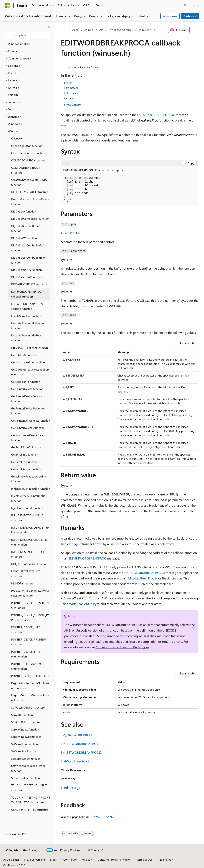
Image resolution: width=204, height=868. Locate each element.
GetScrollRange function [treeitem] (26, 469)
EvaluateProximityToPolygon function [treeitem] (28, 326)
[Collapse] (49, 27)
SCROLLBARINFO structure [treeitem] (28, 707)
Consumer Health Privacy (113, 860)
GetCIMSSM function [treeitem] (24, 355)
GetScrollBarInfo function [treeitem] (27, 447)
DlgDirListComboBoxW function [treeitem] (25, 228)
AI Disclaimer (11, 860)
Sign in (195, 5)
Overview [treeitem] (17, 138)
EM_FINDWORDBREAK (77, 735)
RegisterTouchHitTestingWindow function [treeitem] (30, 698)
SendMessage (70, 787)
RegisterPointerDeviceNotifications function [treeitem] (30, 686)
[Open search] (185, 5)
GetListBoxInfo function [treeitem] (26, 382)
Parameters (71, 88)
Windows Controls (121, 30)
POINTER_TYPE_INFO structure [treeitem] (30, 676)
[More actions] (195, 30)
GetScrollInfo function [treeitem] (25, 454)
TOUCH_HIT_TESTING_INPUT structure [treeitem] (29, 788)
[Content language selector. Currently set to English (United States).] (21, 850)
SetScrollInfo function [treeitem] (24, 744)
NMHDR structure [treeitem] (22, 583)
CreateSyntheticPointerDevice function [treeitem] (29, 182)
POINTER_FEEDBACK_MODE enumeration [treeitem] (28, 666)
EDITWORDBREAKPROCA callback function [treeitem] (27, 294)
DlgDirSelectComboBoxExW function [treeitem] (28, 260)
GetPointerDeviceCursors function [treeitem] (26, 399)
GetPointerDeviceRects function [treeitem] (31, 421)
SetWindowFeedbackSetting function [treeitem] (28, 768)
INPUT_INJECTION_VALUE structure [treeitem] (27, 518)
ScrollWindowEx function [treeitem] (26, 737)
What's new (170, 16)
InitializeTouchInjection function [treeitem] (31, 489)
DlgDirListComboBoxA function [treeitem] (30, 219)
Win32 (89, 30)
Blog (53, 860)
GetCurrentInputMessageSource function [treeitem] (30, 372)
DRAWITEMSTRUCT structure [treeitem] (29, 284)
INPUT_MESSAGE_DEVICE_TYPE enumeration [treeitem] (30, 530)
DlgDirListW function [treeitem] (24, 238)
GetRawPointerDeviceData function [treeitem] (27, 438)
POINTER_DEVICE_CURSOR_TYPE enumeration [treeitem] (30, 618)
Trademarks (164, 860)
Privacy (86, 860)
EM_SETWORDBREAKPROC (156, 115)
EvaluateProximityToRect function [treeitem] (26, 338)
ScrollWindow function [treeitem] (25, 729)
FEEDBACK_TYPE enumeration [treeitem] (29, 347)
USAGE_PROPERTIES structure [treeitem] (30, 810)
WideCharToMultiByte (84, 604)
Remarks (69, 98)
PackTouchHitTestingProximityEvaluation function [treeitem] (30, 593)
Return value (72, 93)
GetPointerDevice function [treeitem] (27, 389)
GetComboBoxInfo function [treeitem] (28, 362)
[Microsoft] (7, 5)
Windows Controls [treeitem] (19, 44)
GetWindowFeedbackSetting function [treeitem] (29, 479)
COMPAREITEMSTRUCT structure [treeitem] (26, 170)
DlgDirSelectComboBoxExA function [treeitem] (28, 248)
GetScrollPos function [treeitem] (24, 462)
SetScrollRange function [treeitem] (26, 759)
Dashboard (190, 16)
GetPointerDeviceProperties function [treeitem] (28, 411)
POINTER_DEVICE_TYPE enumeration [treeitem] (25, 654)
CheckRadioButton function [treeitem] (28, 153)
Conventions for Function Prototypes (122, 647)
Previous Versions (35, 860)
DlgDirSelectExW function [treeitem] (27, 277)
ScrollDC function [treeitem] (22, 715)
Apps (75, 30)
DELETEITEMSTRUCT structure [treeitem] (30, 192)
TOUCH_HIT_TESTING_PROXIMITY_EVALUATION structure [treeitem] (31, 800)
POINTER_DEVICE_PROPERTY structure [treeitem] (29, 642)
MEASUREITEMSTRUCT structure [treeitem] (25, 574)
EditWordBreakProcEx (142, 578)
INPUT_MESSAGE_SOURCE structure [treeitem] (28, 554)
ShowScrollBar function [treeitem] (25, 778)
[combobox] (27, 35)
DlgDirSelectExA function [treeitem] (26, 270)
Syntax (68, 83)
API (101, 30)
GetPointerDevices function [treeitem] (28, 428)
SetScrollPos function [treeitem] (24, 751)
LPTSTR (74, 233)
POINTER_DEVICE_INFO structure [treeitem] (26, 630)
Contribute (70, 860)
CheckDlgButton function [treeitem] (27, 146)
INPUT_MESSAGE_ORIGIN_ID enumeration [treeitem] (29, 542)
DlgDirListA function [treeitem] (24, 211)
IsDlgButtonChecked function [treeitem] (29, 564)
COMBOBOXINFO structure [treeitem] (28, 160)
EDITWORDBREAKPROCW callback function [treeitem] (27, 306)
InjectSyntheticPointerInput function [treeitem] (28, 498)
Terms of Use (144, 860)
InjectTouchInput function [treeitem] (27, 508)
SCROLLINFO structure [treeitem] (25, 722)
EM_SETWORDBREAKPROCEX (144, 573)
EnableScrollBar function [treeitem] (26, 316)
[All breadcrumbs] (64, 30)
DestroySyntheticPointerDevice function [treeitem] (30, 202)
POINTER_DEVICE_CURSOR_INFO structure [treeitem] (31, 605)
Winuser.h (145, 30)
